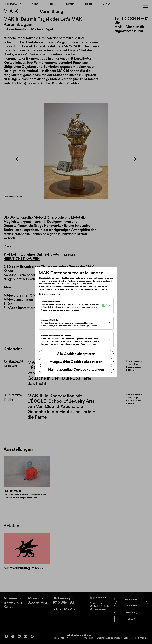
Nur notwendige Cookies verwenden (76, 369)
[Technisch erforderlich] (104, 305)
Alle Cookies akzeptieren (76, 354)
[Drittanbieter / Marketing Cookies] (104, 340)
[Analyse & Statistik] (104, 322)
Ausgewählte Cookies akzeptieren (76, 362)
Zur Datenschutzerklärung (50, 294)
